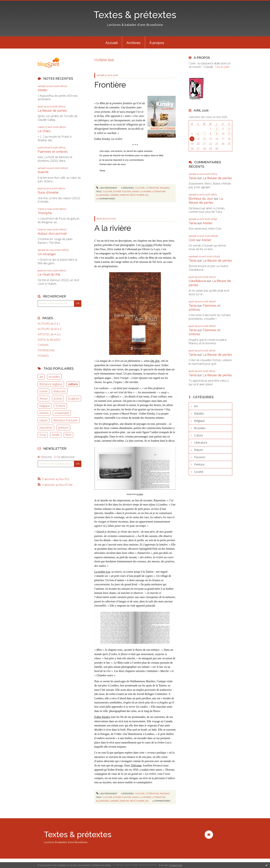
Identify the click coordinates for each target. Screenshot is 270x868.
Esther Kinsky (103, 717)
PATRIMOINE (46, 350)
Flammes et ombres (53, 152)
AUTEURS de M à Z (50, 329)
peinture (63, 428)
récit (133, 195)
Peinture (199, 464)
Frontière (110, 85)
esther (117, 192)
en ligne (140, 494)
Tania (193, 178)
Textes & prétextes (135, 15)
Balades (199, 413)
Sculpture (74, 399)
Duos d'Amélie (48, 192)
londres (114, 195)
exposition (46, 428)
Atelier (43, 90)
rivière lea (143, 195)
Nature (199, 450)
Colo (192, 240)
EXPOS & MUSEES (49, 340)
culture (73, 384)
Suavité (43, 172)
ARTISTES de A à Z (49, 334)
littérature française (66, 420)
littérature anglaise (51, 384)
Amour (44, 399)
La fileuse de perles (52, 111)
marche (124, 195)
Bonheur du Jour (201, 199)
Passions (165, 188)
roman (44, 391)
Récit (68, 435)
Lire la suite (222, 67)
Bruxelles (200, 428)
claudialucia (197, 281)
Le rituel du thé (49, 274)
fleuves (127, 192)
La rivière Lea (102, 572)
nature (44, 420)
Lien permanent (107, 188)
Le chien (44, 131)
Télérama (136, 765)
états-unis (60, 391)
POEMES (43, 356)
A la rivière (113, 228)
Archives (134, 43)
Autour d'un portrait (52, 234)
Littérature (152, 188)
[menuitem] (112, 42)
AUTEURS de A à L (49, 324)
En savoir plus (176, 865)
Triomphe (45, 213)
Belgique (199, 421)
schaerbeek (62, 413)
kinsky (136, 192)
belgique (45, 406)
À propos (157, 43)
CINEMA (43, 345)
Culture (140, 188)
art (41, 377)
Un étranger (47, 254)
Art (196, 406)
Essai (43, 435)
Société (199, 472)
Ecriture (60, 406)
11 (229, 134)
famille (56, 435)
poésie (58, 399)
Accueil (112, 43)
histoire (44, 413)
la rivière (146, 192)
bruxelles (54, 377)
